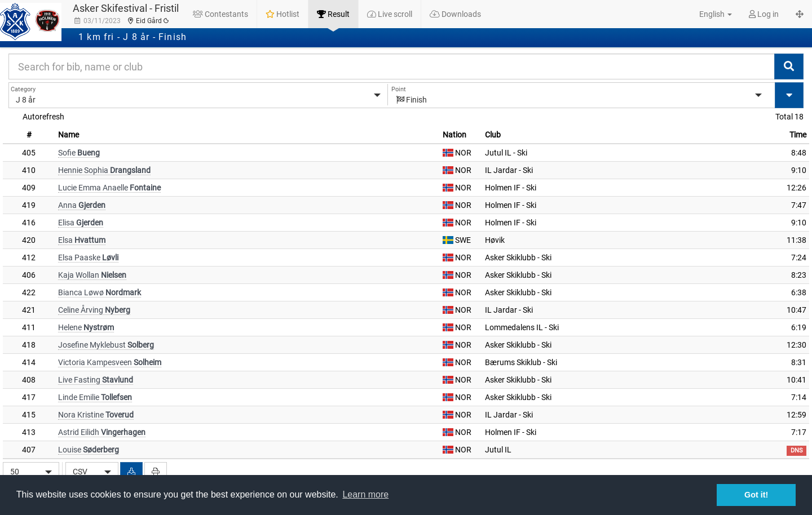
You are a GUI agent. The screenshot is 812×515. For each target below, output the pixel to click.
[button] (709, 14)
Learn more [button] (365, 494)
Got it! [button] (756, 495)
